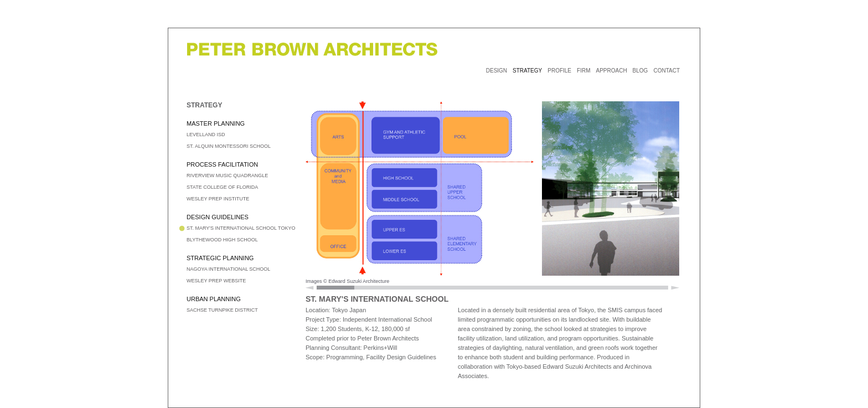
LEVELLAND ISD (206, 135)
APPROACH (611, 71)
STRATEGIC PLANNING (220, 258)
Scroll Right (675, 288)
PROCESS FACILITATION (222, 164)
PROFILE (559, 71)
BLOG (640, 71)
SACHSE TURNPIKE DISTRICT (222, 310)
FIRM (583, 71)
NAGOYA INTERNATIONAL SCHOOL (228, 269)
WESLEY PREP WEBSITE (216, 281)
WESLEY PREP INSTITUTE (218, 199)
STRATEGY (527, 71)
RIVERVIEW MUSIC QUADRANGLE (227, 175)
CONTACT (666, 71)
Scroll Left (310, 288)
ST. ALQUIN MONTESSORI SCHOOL (229, 146)
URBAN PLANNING (214, 299)
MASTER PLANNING (216, 123)
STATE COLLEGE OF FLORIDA (222, 187)
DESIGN (497, 71)
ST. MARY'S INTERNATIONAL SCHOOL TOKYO (241, 228)
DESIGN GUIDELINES (218, 217)
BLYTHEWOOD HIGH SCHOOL (222, 240)
